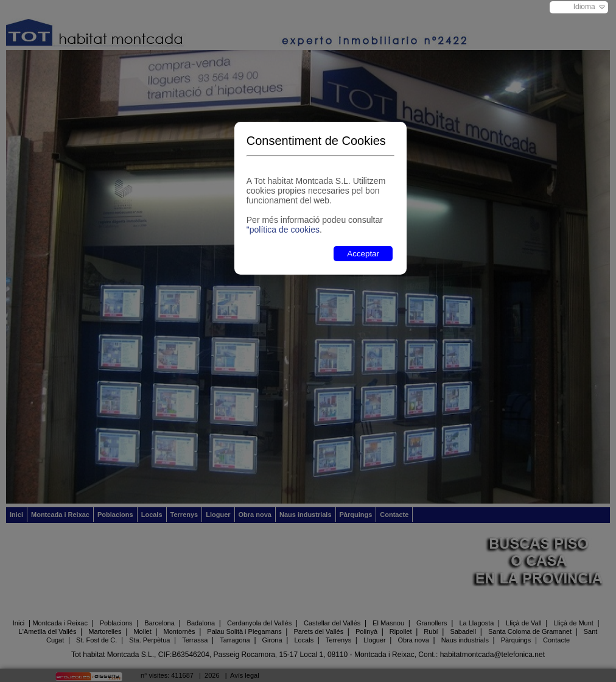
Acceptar (363, 254)
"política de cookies (283, 230)
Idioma (584, 7)
